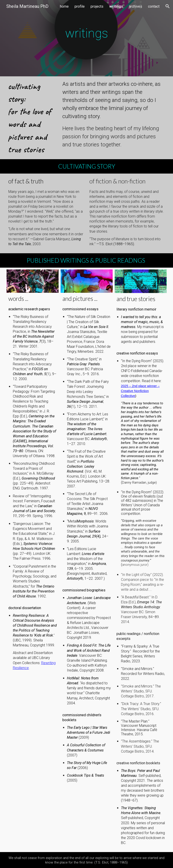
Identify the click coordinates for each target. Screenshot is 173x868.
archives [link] (135, 6)
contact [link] (154, 6)
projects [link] (97, 6)
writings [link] (116, 6)
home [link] (64, 6)
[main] (87, 38)
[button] (168, 6)
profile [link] (80, 6)
